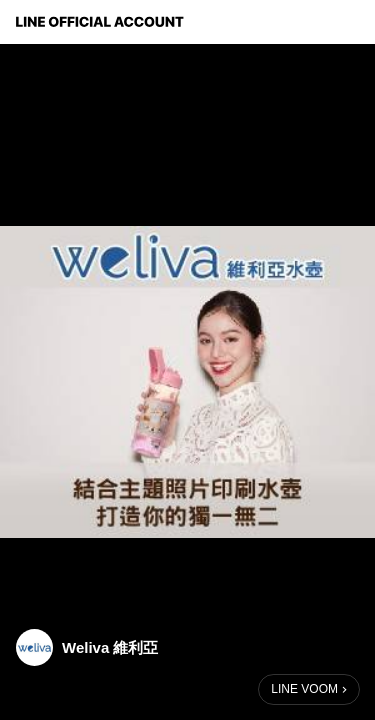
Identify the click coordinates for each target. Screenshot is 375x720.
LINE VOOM (304, 689)
